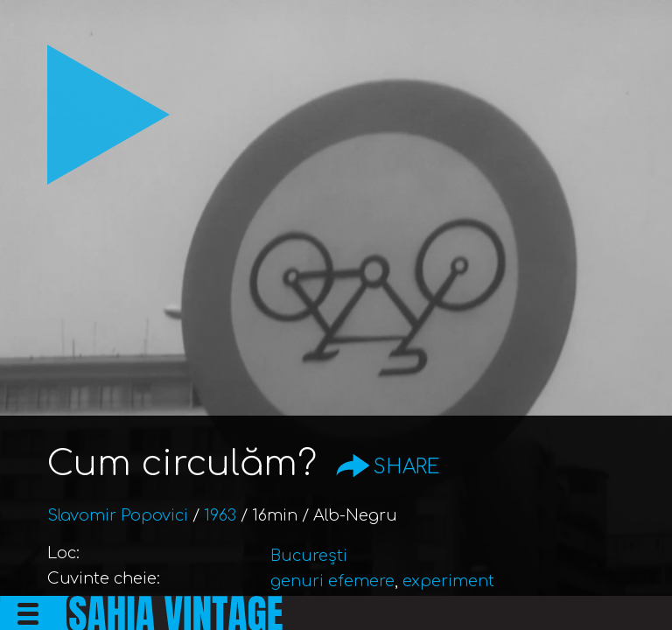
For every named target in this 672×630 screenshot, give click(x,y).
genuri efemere (332, 581)
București (309, 556)
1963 (220, 515)
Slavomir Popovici (118, 515)
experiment (448, 581)
